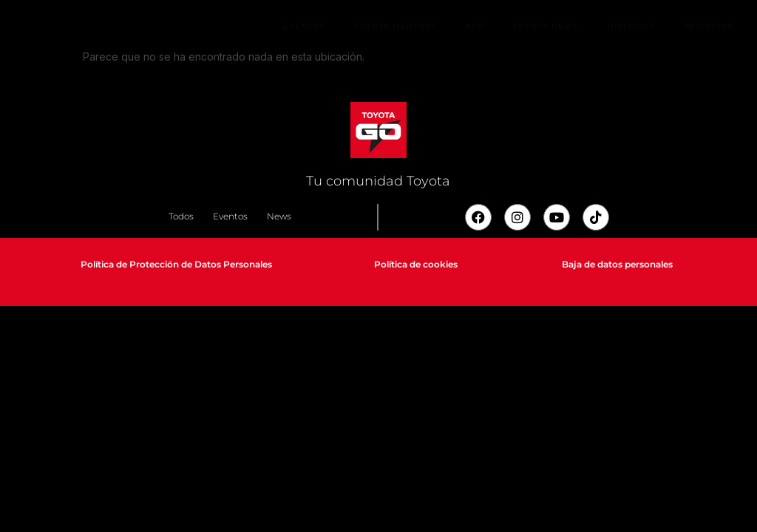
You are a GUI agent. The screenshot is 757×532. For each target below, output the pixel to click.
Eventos (304, 26)
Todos (181, 216)
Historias (631, 26)
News (279, 216)
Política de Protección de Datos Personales (176, 264)
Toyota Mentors (395, 26)
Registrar (709, 26)
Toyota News (546, 26)
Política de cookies (416, 264)
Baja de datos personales (617, 264)
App (475, 26)
